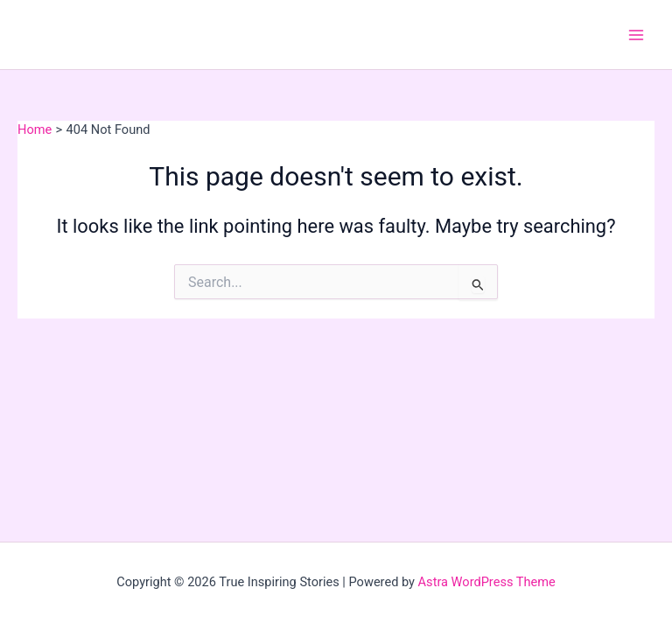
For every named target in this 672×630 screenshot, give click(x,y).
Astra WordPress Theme (487, 582)
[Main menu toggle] (636, 35)
